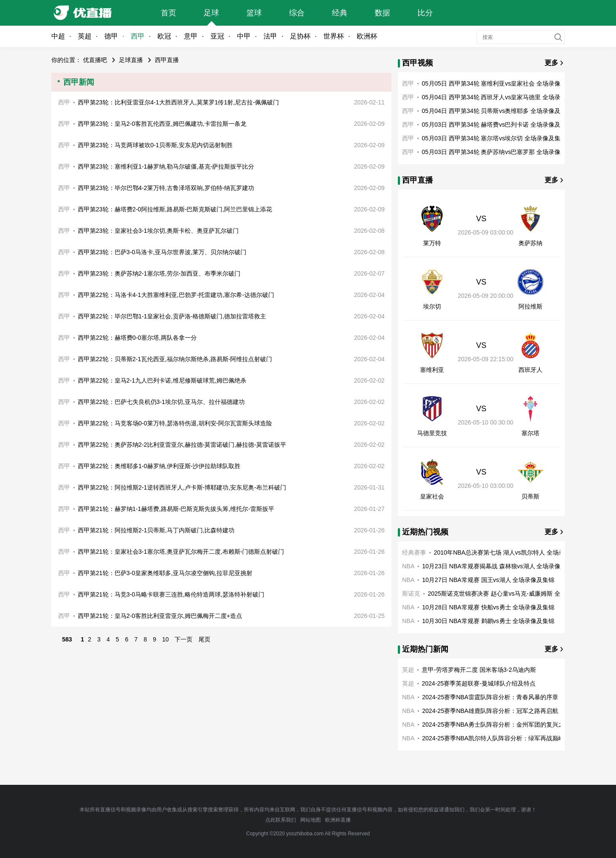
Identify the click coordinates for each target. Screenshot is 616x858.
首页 (169, 13)
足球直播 (131, 60)
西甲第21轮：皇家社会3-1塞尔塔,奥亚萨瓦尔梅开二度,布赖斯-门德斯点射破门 (181, 552)
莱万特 (432, 243)
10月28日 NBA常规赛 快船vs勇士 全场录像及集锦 (489, 607)
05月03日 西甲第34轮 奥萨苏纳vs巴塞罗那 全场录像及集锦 (500, 152)
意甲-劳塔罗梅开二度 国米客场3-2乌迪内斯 (479, 670)
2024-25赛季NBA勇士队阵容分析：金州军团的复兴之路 (496, 724)
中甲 (244, 36)
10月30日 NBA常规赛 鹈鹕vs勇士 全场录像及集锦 (489, 621)
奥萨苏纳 (530, 243)
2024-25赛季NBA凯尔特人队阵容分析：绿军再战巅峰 (493, 738)
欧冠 (164, 36)
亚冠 (217, 36)
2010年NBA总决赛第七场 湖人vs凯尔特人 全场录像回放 (508, 552)
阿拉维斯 (530, 306)
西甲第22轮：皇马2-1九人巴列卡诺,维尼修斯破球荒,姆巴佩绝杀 (162, 380)
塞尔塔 (530, 433)
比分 (425, 13)
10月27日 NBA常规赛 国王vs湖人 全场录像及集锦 (489, 580)
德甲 (111, 36)
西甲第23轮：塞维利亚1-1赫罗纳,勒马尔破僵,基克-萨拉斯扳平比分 (166, 166)
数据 (382, 13)
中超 (58, 36)
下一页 (184, 639)
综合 (297, 13)
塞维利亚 (432, 370)
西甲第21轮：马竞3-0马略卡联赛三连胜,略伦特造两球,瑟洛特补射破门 (171, 594)
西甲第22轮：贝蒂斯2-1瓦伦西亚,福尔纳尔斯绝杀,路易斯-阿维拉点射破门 (175, 359)
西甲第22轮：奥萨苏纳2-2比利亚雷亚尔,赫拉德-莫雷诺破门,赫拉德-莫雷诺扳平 (182, 445)
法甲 (270, 36)
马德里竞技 (432, 433)
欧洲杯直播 (338, 820)
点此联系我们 (281, 820)
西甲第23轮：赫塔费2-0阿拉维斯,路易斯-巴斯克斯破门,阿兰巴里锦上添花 (175, 209)
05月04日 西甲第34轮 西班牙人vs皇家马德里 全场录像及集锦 (503, 97)
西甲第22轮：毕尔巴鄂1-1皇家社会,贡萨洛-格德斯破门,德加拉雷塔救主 (172, 316)
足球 (211, 13)
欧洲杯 (367, 36)
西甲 (138, 36)
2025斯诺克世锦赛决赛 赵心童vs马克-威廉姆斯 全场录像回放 (509, 594)
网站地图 (311, 820)
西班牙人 (530, 370)
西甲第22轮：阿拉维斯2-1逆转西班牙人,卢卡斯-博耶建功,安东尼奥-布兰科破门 (182, 487)
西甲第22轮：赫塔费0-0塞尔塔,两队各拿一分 (137, 338)
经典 (340, 13)
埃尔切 (432, 306)
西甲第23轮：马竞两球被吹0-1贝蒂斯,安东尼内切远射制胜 (155, 145)
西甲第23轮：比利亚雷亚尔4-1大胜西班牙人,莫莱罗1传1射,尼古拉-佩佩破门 (178, 102)
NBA (408, 566)
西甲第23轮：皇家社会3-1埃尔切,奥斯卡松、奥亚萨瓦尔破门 (158, 231)
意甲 (191, 36)
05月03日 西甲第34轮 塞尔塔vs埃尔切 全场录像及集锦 (494, 138)
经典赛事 (414, 552)
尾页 (204, 639)
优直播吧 (95, 60)
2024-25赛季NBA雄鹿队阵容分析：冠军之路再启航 (490, 711)
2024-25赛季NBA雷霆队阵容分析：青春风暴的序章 (490, 697)
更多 (551, 63)
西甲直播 (167, 60)
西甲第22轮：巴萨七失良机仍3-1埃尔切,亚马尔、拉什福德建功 (161, 402)
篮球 (254, 13)
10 (166, 639)
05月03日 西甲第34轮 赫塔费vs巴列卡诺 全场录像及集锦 (497, 125)
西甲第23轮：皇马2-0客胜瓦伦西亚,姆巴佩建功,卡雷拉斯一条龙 (162, 124)
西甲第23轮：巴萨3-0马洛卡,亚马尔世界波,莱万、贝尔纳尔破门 (162, 252)
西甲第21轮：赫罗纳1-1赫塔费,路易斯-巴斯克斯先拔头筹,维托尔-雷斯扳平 (176, 509)
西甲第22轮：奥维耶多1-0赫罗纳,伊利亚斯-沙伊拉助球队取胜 (159, 466)
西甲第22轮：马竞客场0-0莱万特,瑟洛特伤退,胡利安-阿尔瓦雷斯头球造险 (175, 423)
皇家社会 (432, 496)
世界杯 (334, 36)
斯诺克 (411, 594)
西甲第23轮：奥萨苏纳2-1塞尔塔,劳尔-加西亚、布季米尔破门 (159, 273)
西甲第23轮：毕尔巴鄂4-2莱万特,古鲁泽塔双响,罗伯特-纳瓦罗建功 (166, 188)
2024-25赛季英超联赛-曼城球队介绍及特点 (479, 683)
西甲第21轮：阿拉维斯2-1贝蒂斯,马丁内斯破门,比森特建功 (156, 530)
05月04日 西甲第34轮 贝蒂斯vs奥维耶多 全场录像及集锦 (497, 111)
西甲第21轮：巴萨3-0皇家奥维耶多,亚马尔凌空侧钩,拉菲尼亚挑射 (165, 573)
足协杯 (300, 36)
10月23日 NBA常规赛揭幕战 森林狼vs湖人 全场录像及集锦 (500, 566)
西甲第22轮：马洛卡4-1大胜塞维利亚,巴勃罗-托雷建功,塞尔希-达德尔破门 (176, 295)
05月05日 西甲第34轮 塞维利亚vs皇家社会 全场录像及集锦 (500, 83)
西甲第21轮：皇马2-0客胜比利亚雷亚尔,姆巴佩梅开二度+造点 (160, 616)
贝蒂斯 (530, 496)
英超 (85, 36)
